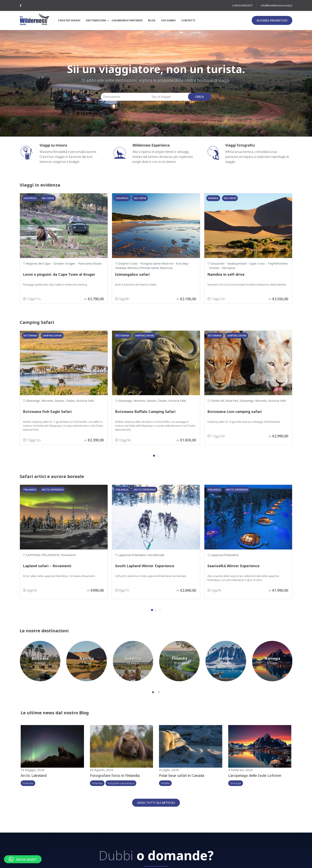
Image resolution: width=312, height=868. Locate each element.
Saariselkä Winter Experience (233, 566)
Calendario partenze (127, 20)
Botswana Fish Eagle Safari (47, 412)
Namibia (213, 198)
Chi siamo (168, 20)
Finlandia (30, 490)
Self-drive (48, 198)
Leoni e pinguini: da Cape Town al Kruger (59, 274)
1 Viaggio (226, 663)
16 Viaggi (179, 663)
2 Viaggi (87, 663)
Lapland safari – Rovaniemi (47, 566)
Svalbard (226, 658)
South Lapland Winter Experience (145, 566)
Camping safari (52, 336)
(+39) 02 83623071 (243, 5)
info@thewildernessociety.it (277, 5)
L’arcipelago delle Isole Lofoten (255, 775)
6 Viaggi (40, 663)
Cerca (199, 97)
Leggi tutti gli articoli (156, 803)
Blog (152, 20)
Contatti (188, 20)
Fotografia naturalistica (121, 783)
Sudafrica (30, 198)
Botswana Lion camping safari (235, 412)
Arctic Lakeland (34, 775)
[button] (154, 456)
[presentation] (300, 390)
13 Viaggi (133, 663)
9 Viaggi (272, 663)
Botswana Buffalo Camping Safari (145, 412)
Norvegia (272, 658)
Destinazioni (97, 20)
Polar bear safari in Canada (182, 775)
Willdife (165, 783)
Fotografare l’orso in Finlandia (115, 775)
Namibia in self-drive (226, 274)
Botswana (30, 336)
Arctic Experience (53, 490)
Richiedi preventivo (272, 20)
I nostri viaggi (69, 20)
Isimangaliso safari (132, 274)
